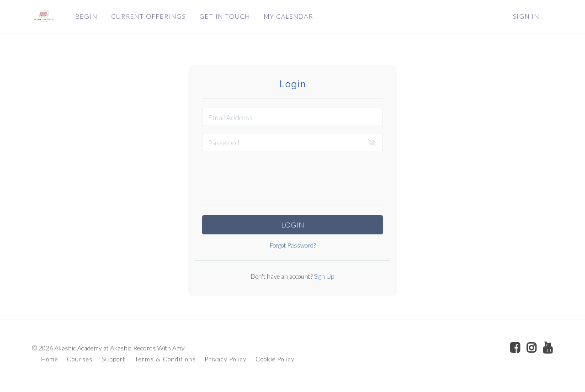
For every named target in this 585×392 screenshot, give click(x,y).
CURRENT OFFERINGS (148, 16)
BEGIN (86, 16)
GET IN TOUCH (225, 16)
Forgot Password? (293, 245)
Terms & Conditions (165, 359)
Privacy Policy (226, 359)
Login (293, 225)
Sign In (526, 16)
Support (114, 359)
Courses (80, 359)
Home (50, 359)
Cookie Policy (275, 359)
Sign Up (323, 276)
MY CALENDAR (288, 16)
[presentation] (292, 176)
